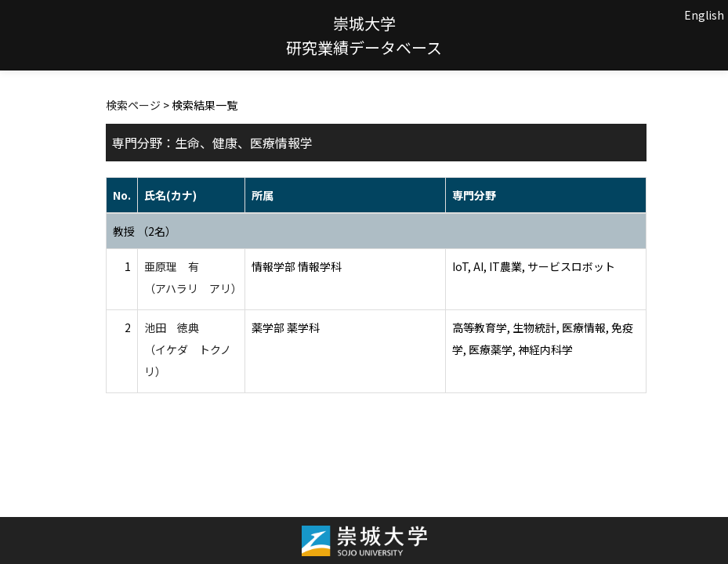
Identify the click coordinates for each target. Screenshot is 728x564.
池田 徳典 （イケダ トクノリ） (188, 349)
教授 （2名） (145, 231)
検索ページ (133, 105)
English (704, 15)
